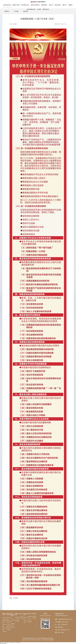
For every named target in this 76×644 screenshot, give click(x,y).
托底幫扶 (30, 622)
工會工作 (30, 620)
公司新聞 (17, 619)
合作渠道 (39, 9)
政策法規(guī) (58, 5)
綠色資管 (9, 626)
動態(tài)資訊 (44, 5)
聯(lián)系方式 (46, 9)
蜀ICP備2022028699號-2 (49, 640)
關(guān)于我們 (16, 5)
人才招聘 (21, 618)
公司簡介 (4, 617)
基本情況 (4, 619)
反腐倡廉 (34, 616)
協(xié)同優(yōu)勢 (31, 9)
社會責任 (4, 631)
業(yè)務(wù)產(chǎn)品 (9, 623)
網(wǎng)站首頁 (7, 5)
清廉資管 (70, 5)
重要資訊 (17, 617)
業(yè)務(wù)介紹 (25, 5)
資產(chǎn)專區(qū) (35, 5)
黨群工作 (65, 5)
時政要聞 (15, 24)
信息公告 (51, 5)
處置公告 (13, 627)
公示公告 (21, 616)
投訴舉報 (34, 618)
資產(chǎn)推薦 (13, 620)
